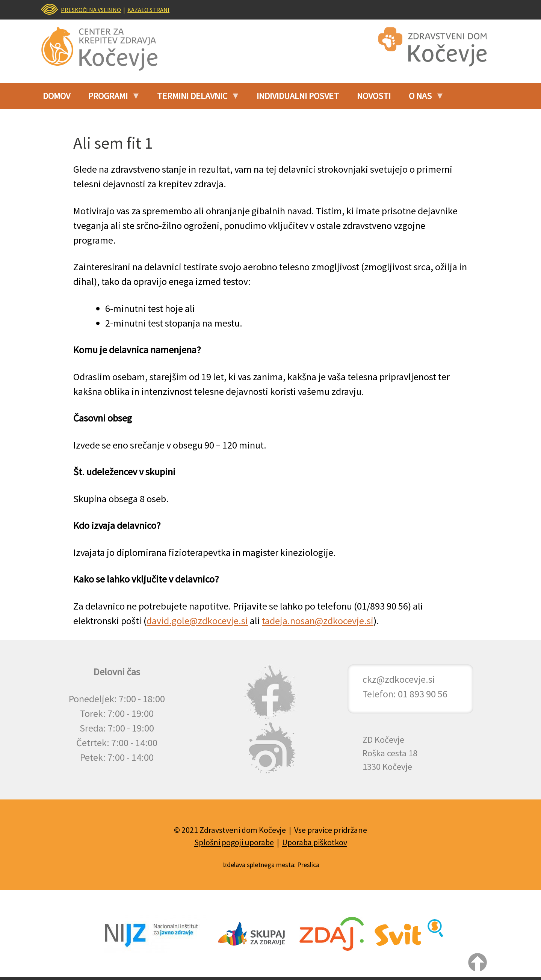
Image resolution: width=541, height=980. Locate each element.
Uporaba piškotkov (315, 842)
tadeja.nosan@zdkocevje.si (318, 621)
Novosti (374, 96)
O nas (422, 99)
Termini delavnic (194, 99)
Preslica (308, 865)
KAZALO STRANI (148, 10)
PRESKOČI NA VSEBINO (91, 10)
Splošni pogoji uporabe (234, 842)
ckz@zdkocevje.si (399, 679)
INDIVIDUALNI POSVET (298, 96)
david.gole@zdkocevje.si (197, 621)
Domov (57, 96)
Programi (110, 99)
